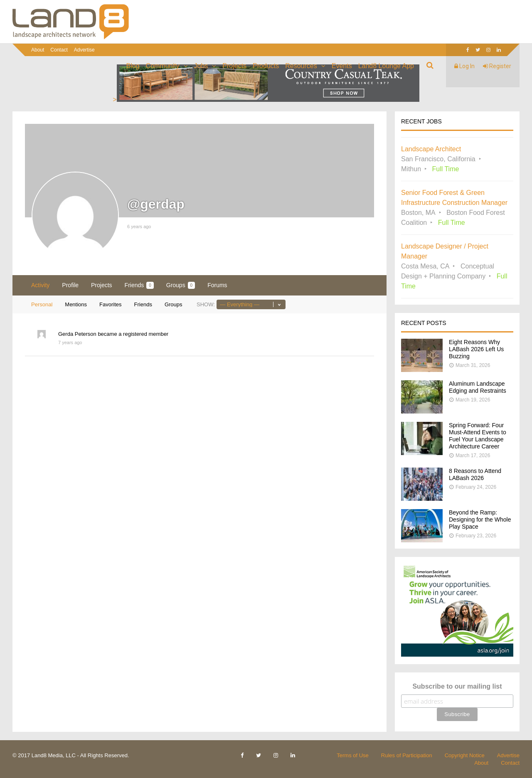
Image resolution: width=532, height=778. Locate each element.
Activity (40, 285)
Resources (301, 66)
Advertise (84, 50)
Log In (464, 66)
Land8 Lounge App (386, 66)
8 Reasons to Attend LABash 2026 (475, 474)
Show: (206, 304)
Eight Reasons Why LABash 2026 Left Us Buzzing (476, 349)
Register (497, 66)
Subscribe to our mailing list (457, 686)
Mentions (76, 304)
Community (163, 66)
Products (266, 66)
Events (342, 66)
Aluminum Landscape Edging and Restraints (478, 387)
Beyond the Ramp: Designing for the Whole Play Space (480, 519)
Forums (217, 285)
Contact (59, 50)
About (38, 50)
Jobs (201, 66)
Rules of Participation (407, 755)
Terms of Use (353, 755)
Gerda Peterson (77, 334)
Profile (70, 285)
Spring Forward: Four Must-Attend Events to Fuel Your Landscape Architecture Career (478, 436)
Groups (181, 285)
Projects (234, 66)
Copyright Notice (465, 755)
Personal (42, 304)
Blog (133, 66)
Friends (139, 285)
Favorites (110, 304)
